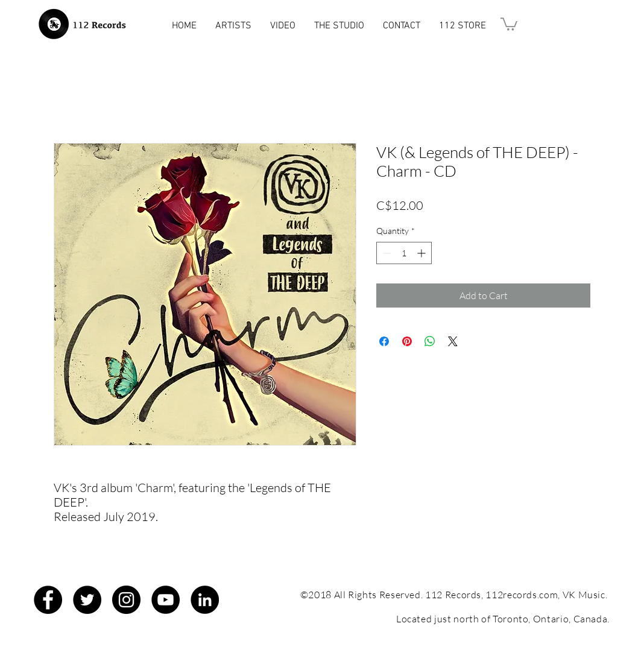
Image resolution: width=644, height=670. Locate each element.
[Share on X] (453, 341)
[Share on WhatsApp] (430, 341)
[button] (509, 24)
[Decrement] (386, 253)
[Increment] (422, 253)
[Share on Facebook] (384, 341)
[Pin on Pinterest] (407, 341)
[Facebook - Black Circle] (48, 600)
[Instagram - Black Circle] (126, 600)
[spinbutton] (404, 253)
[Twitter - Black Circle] (87, 600)
